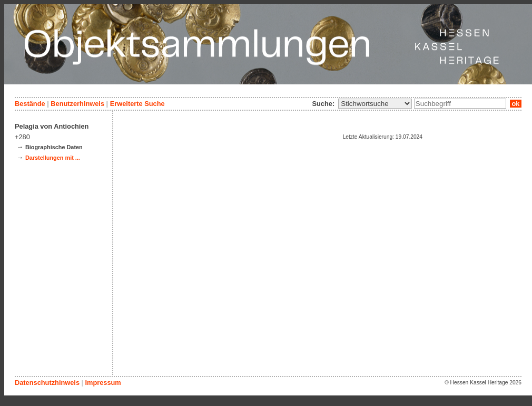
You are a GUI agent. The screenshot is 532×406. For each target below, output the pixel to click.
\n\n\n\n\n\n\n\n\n (375, 104)
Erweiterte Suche (137, 104)
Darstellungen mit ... (53, 158)
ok (516, 104)
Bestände (30, 104)
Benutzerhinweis (77, 104)
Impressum (103, 383)
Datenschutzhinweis (47, 383)
